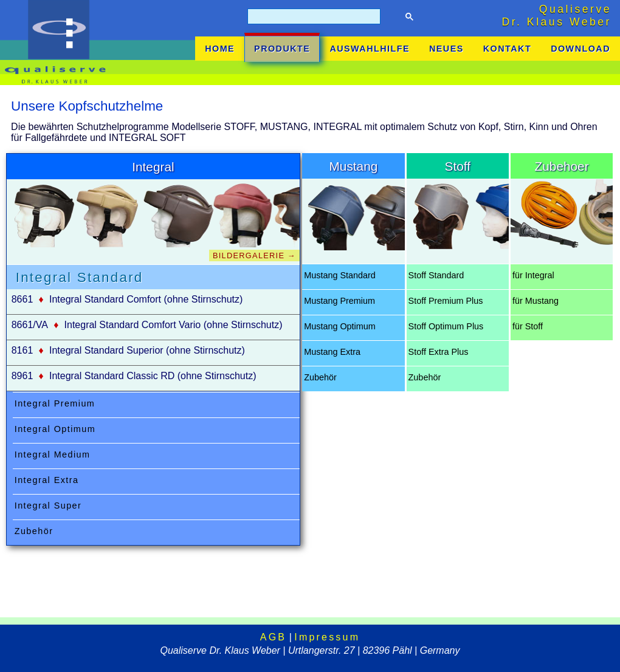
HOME (220, 49)
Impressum (327, 637)
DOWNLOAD (580, 49)
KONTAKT (507, 49)
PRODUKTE (282, 49)
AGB (273, 637)
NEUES (446, 49)
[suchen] (313, 17)
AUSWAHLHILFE (370, 49)
